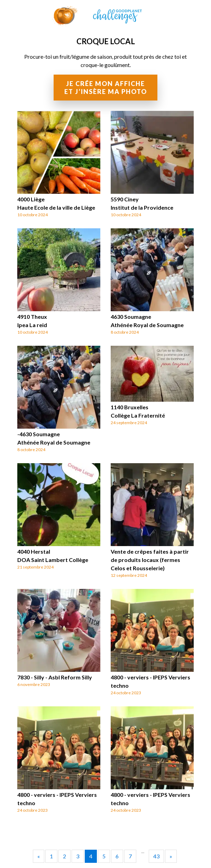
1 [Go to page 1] (51, 856)
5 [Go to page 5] (104, 856)
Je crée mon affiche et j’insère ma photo (106, 88)
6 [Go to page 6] (117, 856)
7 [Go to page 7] (130, 856)
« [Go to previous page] (39, 856)
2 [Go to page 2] (65, 856)
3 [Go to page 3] (78, 856)
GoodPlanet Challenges (105, 14)
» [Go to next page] (171, 856)
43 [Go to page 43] (156, 856)
